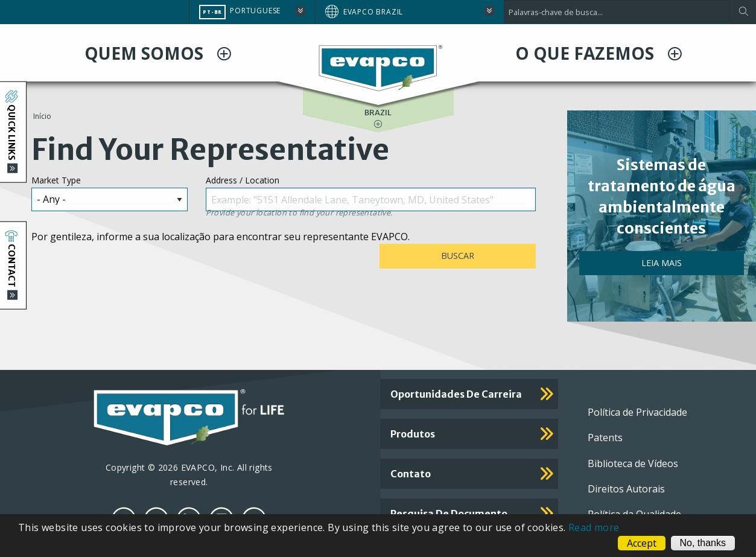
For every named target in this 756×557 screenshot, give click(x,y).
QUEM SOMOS (146, 53)
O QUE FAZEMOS (587, 53)
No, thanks (703, 543)
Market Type (56, 180)
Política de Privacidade (637, 412)
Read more (594, 527)
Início (42, 116)
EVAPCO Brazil (373, 12)
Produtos (413, 434)
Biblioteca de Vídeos (633, 463)
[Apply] (743, 12)
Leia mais (662, 263)
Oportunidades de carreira (456, 394)
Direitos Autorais (626, 489)
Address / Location (243, 180)
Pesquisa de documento (449, 514)
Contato (411, 474)
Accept (642, 543)
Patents (605, 438)
